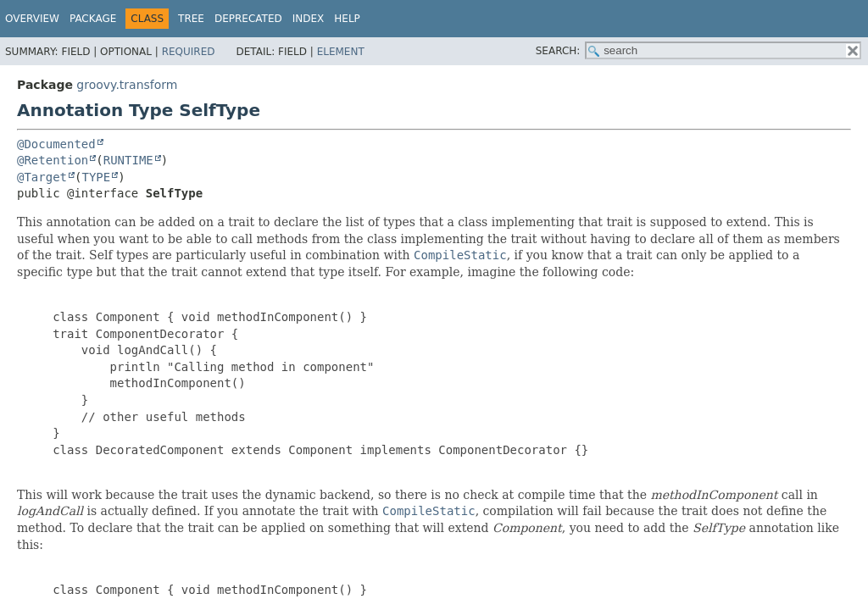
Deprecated (248, 19)
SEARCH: (558, 51)
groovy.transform (127, 85)
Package (93, 19)
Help (347, 19)
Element (341, 52)
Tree (191, 19)
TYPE (96, 177)
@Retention (53, 160)
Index (309, 19)
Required (189, 52)
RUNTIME (128, 160)
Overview (32, 19)
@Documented (56, 144)
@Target (42, 177)
